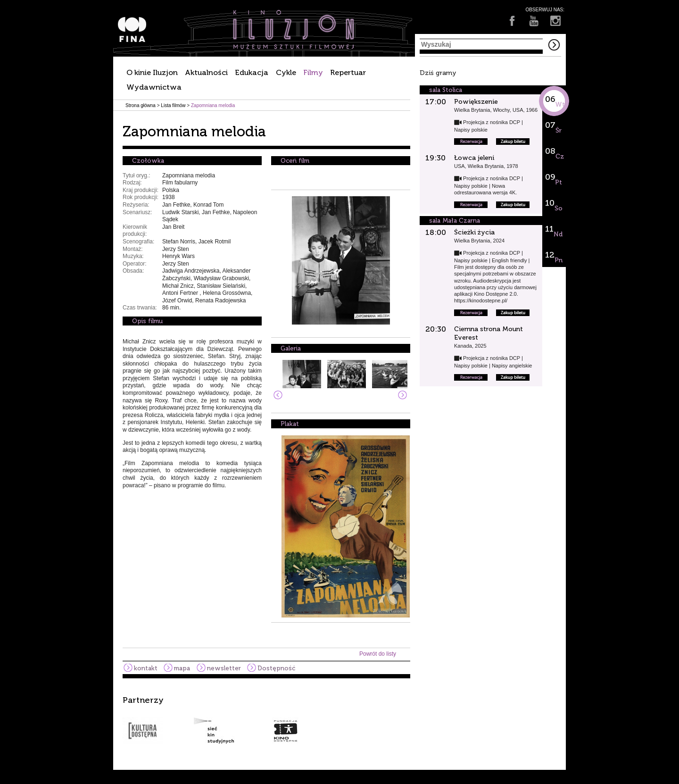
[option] (339, 720)
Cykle (286, 72)
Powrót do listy (378, 654)
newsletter (224, 668)
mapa (182, 668)
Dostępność (276, 668)
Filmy (313, 72)
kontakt (146, 668)
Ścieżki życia (474, 232)
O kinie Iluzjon (152, 72)
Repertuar (348, 72)
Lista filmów (173, 105)
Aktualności (206, 72)
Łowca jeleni (474, 158)
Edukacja (252, 72)
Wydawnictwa (154, 87)
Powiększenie (476, 102)
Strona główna (141, 105)
